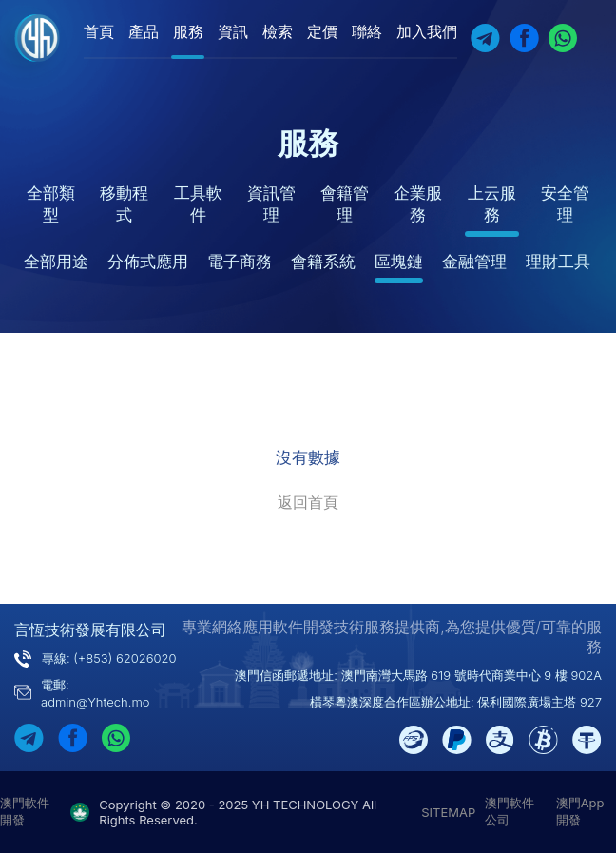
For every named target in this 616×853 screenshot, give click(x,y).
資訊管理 (271, 204)
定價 (322, 31)
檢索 (278, 31)
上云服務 (492, 204)
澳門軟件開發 (25, 811)
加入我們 (427, 31)
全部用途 (56, 262)
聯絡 (367, 31)
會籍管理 (345, 204)
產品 (144, 31)
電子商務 (240, 262)
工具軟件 (198, 204)
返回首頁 (308, 502)
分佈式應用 (148, 262)
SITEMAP (448, 812)
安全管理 (565, 204)
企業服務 (418, 204)
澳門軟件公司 (510, 811)
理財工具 (558, 262)
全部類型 (51, 204)
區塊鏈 (399, 262)
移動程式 (124, 204)
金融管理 (474, 262)
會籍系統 (323, 262)
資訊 (233, 31)
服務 (188, 31)
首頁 (99, 31)
